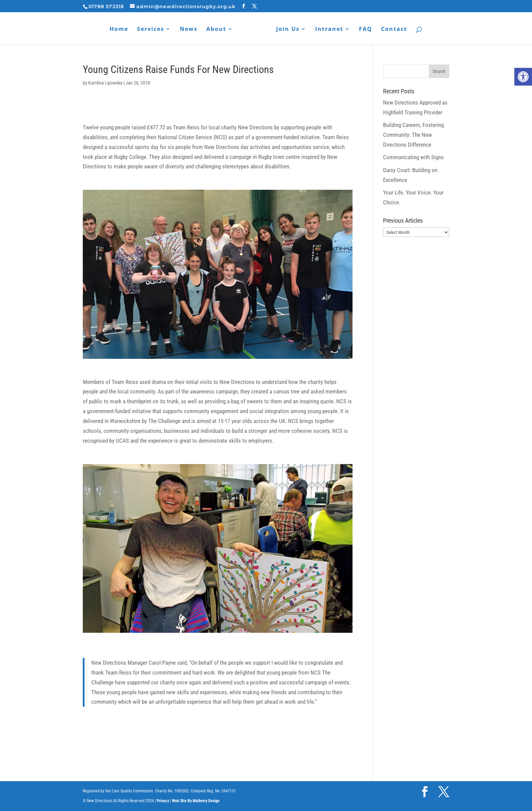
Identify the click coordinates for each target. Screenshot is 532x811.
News (189, 30)
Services (151, 30)
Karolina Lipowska (105, 83)
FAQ (366, 30)
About (216, 30)
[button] (523, 77)
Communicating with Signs (413, 157)
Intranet (329, 30)
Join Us (288, 30)
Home (119, 30)
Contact (394, 30)
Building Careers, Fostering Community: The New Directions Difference (413, 135)
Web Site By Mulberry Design (196, 801)
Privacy (163, 801)
